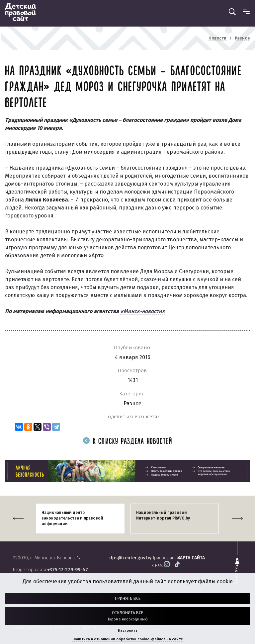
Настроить (128, 631)
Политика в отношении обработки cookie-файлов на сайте (128, 639)
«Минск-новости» (143, 311)
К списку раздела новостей (127, 442)
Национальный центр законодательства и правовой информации (72, 518)
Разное (132, 403)
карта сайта (191, 558)
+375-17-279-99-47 (68, 570)
